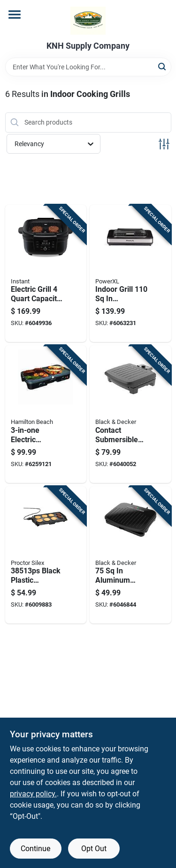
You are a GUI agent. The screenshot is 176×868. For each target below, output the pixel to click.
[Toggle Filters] (164, 144)
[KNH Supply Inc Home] (88, 21)
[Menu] (15, 15)
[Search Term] (88, 67)
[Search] (163, 66)
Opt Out (94, 849)
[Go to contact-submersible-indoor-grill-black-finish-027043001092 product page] (130, 414)
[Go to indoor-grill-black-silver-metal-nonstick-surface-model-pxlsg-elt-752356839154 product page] (130, 274)
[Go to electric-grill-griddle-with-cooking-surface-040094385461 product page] (46, 414)
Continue (35, 849)
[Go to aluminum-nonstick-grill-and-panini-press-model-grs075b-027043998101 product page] (130, 555)
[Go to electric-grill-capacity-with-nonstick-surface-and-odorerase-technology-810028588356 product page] (46, 274)
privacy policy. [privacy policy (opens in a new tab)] (33, 794)
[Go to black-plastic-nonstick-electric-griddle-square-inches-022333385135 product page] (46, 555)
